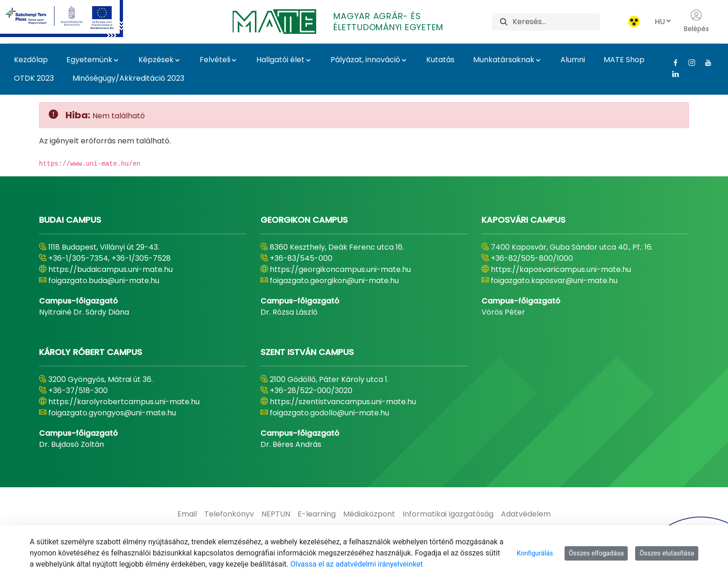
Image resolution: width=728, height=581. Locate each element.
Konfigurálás (535, 553)
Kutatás (440, 60)
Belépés (696, 21)
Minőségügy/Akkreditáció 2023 (128, 78)
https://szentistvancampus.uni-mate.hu (343, 402)
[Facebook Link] (672, 63)
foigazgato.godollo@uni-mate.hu (329, 413)
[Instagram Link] (688, 63)
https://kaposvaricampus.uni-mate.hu (561, 269)
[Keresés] (556, 22)
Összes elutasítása (667, 553)
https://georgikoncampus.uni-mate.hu (340, 269)
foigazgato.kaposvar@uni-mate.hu (554, 281)
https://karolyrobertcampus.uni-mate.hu (124, 402)
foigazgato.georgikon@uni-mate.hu (334, 281)
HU (663, 22)
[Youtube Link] (705, 63)
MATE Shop (624, 60)
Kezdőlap (31, 60)
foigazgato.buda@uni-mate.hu (104, 281)
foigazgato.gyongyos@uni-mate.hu (112, 413)
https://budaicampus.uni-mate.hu (110, 269)
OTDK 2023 (34, 78)
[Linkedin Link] (672, 74)
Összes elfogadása (596, 553)
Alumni (573, 60)
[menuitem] (187, 514)
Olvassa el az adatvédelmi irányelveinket (356, 564)
